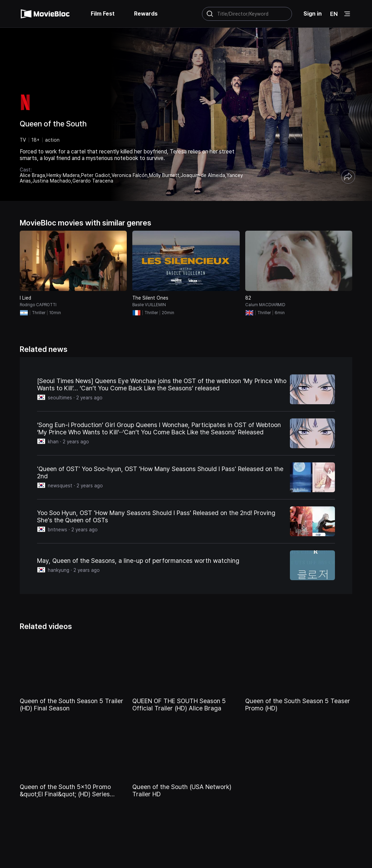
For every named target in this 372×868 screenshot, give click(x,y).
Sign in (313, 14)
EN (334, 14)
